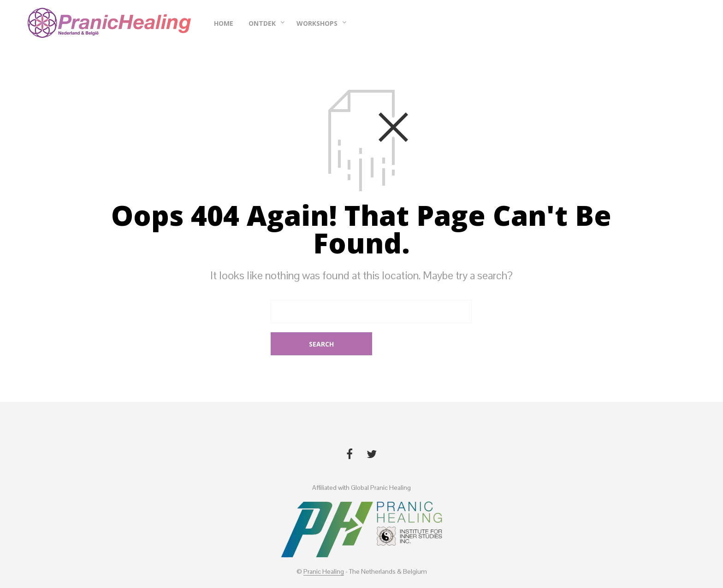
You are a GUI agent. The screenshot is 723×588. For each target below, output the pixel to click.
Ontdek (262, 25)
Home (224, 25)
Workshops (317, 25)
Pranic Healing (324, 549)
